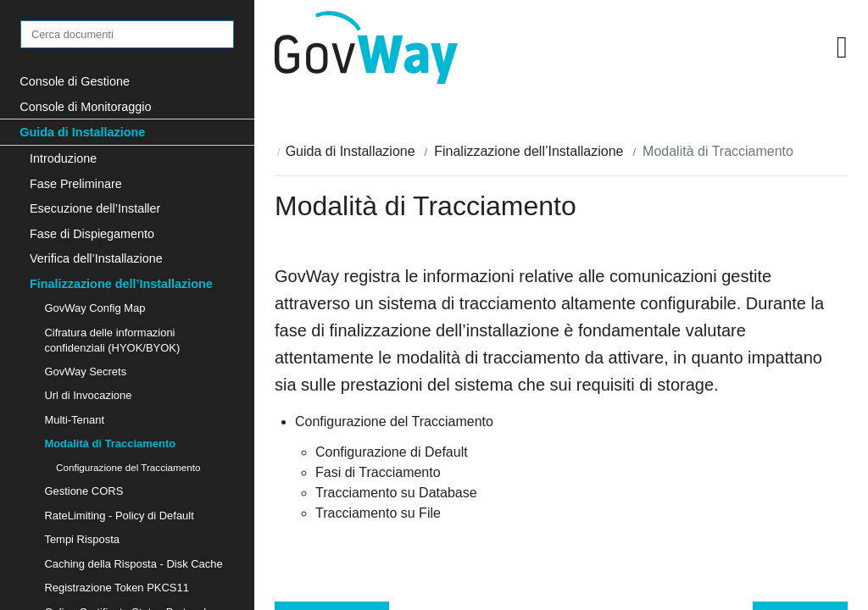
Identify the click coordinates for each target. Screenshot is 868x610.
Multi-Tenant (74, 420)
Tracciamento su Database (396, 493)
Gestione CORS (83, 491)
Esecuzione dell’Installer (95, 208)
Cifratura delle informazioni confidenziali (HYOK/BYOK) (112, 340)
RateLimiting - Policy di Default (119, 516)
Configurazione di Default (392, 452)
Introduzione (63, 158)
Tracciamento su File (378, 513)
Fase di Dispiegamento (92, 234)
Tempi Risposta (82, 539)
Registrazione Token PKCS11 (116, 588)
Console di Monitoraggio (85, 107)
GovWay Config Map (95, 308)
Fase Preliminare (76, 184)
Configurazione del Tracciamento (128, 467)
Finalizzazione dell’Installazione (121, 284)
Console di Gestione (75, 81)
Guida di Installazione (82, 132)
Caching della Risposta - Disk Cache (133, 564)
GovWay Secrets (85, 372)
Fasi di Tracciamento (378, 472)
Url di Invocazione (88, 395)
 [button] (842, 47)
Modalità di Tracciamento (110, 444)
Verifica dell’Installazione (96, 258)
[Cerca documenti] (127, 34)
